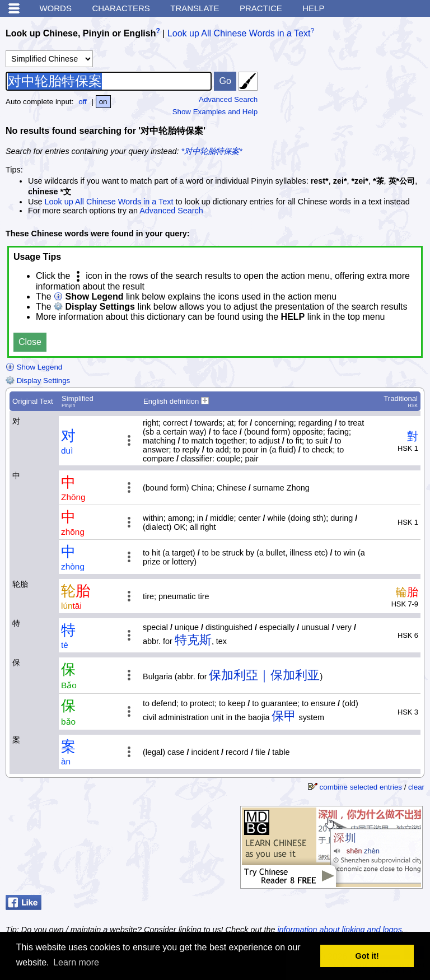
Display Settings (38, 381)
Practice (261, 8)
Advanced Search (228, 99)
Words (55, 8)
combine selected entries (361, 787)
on (103, 102)
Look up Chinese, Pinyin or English (81, 33)
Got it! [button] (367, 956)
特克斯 (193, 640)
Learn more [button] (76, 962)
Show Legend (34, 367)
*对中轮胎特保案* (212, 151)
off (83, 102)
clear (416, 787)
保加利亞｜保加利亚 (264, 675)
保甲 (284, 716)
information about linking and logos (339, 930)
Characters (121, 8)
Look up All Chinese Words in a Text (239, 33)
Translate (195, 8)
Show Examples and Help (215, 112)
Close (30, 342)
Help (313, 8)
